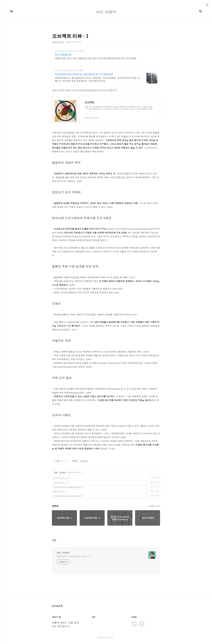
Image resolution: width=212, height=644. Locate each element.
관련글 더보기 (154, 506)
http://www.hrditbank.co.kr (67, 70)
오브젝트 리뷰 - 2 (60, 482)
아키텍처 (62, 472)
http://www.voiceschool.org (67, 51)
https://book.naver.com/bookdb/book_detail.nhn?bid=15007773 (85, 90)
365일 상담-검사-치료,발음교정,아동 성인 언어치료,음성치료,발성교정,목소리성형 (96, 58)
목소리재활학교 (63, 55)
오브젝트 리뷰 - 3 (60, 478)
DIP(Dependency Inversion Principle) (67, 496)
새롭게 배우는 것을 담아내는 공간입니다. (74, 556)
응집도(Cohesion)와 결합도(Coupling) (68, 487)
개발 (56, 472)
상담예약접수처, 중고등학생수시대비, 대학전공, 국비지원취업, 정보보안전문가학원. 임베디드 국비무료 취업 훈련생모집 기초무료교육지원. (98, 79)
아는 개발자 (63, 553)
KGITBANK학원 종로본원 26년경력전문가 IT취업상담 (84, 74)
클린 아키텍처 (59, 491)
